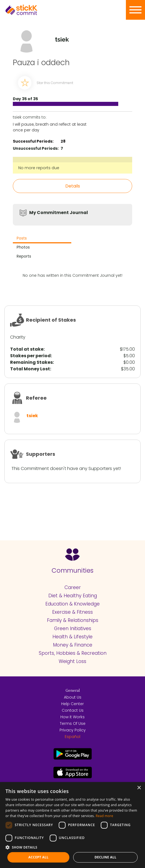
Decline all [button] (105, 857)
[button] (72, 847)
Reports (24, 256)
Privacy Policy (73, 730)
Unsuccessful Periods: (36, 148)
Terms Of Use (73, 723)
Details (73, 186)
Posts (22, 238)
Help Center (72, 704)
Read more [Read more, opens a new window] (105, 816)
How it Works (72, 717)
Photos (23, 247)
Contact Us (73, 710)
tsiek (32, 416)
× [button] (139, 788)
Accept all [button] (39, 857)
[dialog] (72, 825)
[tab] (42, 239)
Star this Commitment (55, 83)
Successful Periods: (33, 141)
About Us (73, 697)
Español (72, 737)
